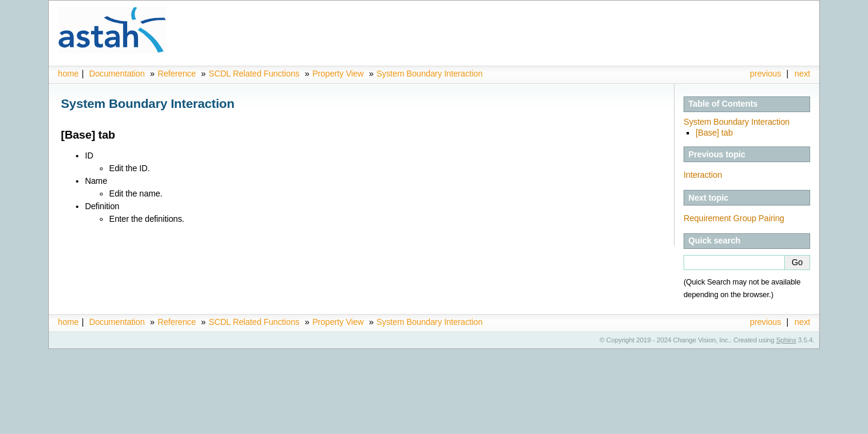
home (68, 74)
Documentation (117, 74)
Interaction (703, 175)
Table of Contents (723, 104)
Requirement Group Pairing (734, 218)
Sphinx (786, 340)
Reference (176, 74)
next (802, 74)
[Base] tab (714, 133)
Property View (338, 74)
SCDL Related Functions (255, 74)
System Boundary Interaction (430, 74)
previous (766, 74)
